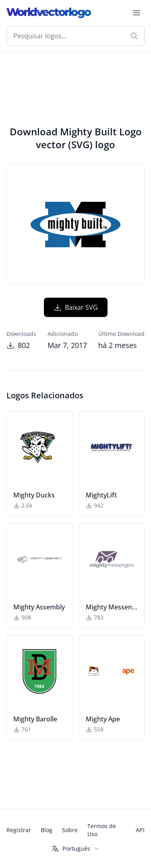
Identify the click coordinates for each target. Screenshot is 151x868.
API (140, 830)
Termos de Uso (102, 830)
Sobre (70, 830)
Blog (47, 830)
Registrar (19, 830)
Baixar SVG (76, 307)
